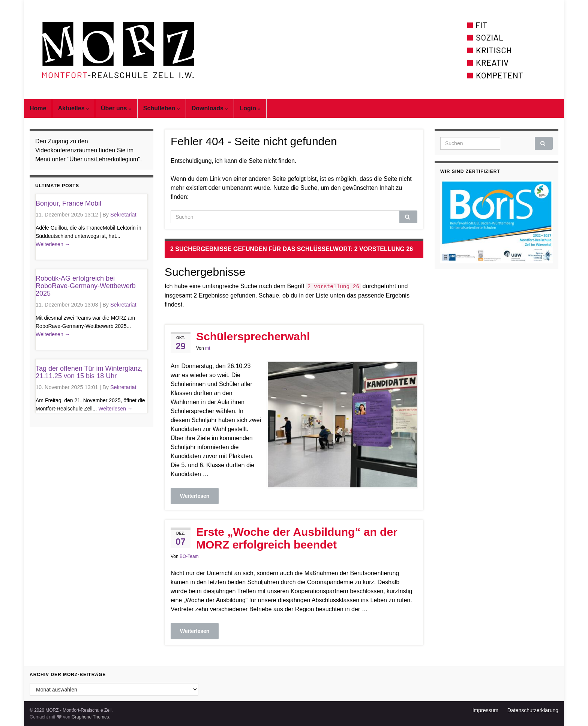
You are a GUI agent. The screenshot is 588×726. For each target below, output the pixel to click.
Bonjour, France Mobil (68, 203)
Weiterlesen (195, 496)
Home (38, 108)
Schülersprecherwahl (253, 336)
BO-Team (189, 556)
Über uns (116, 108)
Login (250, 108)
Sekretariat (123, 215)
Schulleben (162, 108)
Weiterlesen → (53, 244)
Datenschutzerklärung (533, 710)
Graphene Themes (90, 717)
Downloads (210, 108)
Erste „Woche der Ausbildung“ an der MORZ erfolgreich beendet (297, 538)
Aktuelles (73, 108)
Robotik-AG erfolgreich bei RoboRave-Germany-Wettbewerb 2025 (86, 286)
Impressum (485, 710)
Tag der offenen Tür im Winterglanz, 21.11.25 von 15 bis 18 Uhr (89, 372)
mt (208, 348)
